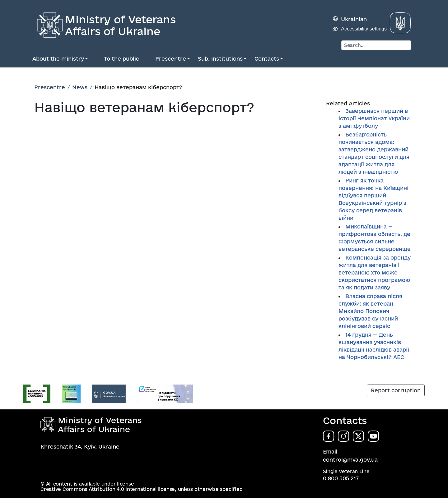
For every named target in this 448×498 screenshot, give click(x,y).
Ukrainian (354, 19)
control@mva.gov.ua (350, 460)
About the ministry (58, 59)
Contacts (267, 59)
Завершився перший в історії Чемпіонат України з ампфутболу (374, 118)
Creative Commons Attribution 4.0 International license (108, 489)
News (80, 87)
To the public (121, 59)
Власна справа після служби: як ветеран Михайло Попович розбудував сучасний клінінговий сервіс (370, 311)
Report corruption (396, 390)
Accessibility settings (364, 29)
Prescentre (171, 59)
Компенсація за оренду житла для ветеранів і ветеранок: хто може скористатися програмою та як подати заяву (375, 272)
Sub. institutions (220, 59)
